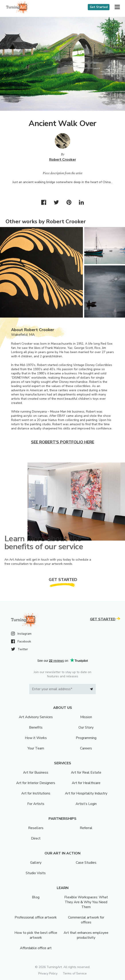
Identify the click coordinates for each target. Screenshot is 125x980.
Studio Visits (36, 873)
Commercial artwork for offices (86, 920)
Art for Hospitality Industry (86, 793)
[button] (117, 7)
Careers (86, 748)
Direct (36, 838)
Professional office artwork (36, 917)
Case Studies (86, 863)
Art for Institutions (36, 793)
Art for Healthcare (86, 783)
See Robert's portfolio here (63, 442)
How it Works (36, 738)
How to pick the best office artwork (36, 935)
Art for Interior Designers (36, 783)
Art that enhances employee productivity (86, 935)
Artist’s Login (86, 804)
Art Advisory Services (36, 717)
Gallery (36, 863)
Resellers (36, 828)
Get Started (99, 7)
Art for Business (36, 773)
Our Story (86, 727)
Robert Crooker (63, 160)
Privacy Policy (48, 973)
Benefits (36, 727)
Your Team (36, 748)
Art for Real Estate (86, 773)
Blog (36, 897)
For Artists (36, 804)
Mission (86, 717)
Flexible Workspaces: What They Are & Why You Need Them (86, 902)
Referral (86, 828)
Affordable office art (36, 948)
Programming (86, 738)
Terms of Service (75, 973)
